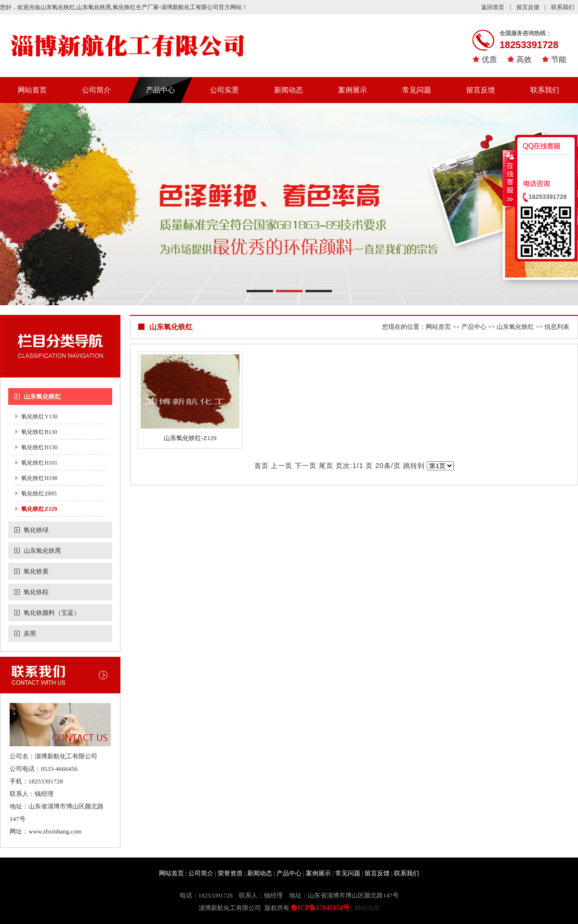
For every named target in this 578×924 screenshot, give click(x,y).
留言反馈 (528, 7)
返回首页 (493, 7)
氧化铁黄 (36, 571)
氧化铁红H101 (39, 463)
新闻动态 (289, 90)
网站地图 (367, 908)
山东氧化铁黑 (42, 551)
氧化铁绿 (36, 530)
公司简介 (96, 90)
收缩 (509, 178)
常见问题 (417, 90)
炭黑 (30, 633)
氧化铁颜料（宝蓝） (52, 613)
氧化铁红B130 (39, 432)
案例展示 (353, 90)
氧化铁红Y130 (39, 416)
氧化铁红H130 (39, 447)
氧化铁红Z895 (39, 494)
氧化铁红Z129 (39, 509)
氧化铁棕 (36, 592)
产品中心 (160, 90)
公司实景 (224, 90)
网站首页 (32, 90)
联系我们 (563, 7)
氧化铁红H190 (39, 478)
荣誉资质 (230, 873)
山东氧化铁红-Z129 (190, 438)
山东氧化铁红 (42, 397)
